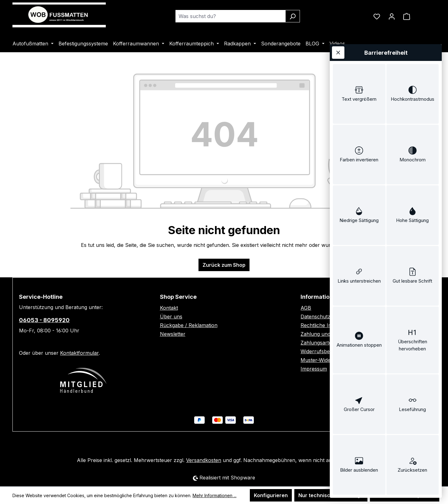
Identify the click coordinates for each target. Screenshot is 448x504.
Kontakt (169, 308)
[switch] (359, 94)
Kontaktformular (79, 353)
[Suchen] (293, 16)
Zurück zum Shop (224, 265)
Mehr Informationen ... (215, 495)
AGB (306, 308)
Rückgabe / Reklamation (189, 325)
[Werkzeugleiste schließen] (338, 53)
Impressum (314, 369)
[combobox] (231, 16)
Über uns (171, 317)
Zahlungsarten (318, 343)
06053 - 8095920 (44, 320)
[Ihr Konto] (392, 16)
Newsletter (173, 334)
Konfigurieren (271, 495)
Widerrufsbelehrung (324, 351)
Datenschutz (315, 317)
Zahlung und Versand (326, 334)
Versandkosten (204, 460)
